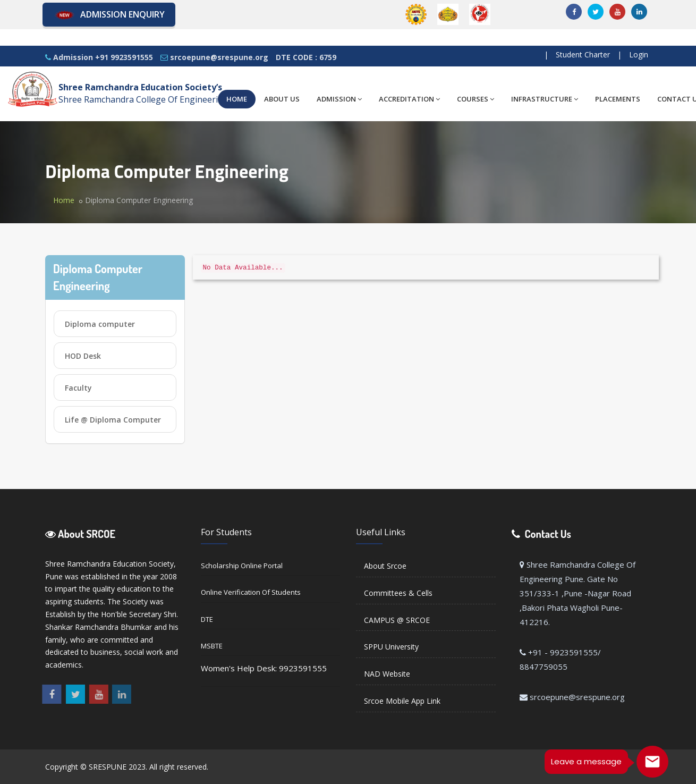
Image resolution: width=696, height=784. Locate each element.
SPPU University (391, 647)
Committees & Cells (398, 593)
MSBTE (212, 646)
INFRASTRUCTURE (545, 99)
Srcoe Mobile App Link (402, 701)
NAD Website (387, 674)
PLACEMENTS (618, 99)
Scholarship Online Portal (242, 566)
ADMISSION (339, 99)
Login (639, 54)
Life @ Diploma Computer (113, 420)
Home (64, 200)
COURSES (476, 99)
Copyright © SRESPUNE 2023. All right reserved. (127, 767)
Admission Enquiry (109, 15)
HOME (237, 99)
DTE (207, 619)
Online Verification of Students (251, 592)
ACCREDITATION (409, 99)
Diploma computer (100, 324)
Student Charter (583, 54)
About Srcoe (385, 566)
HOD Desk (83, 356)
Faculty (78, 388)
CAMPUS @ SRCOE (397, 620)
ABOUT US (282, 99)
